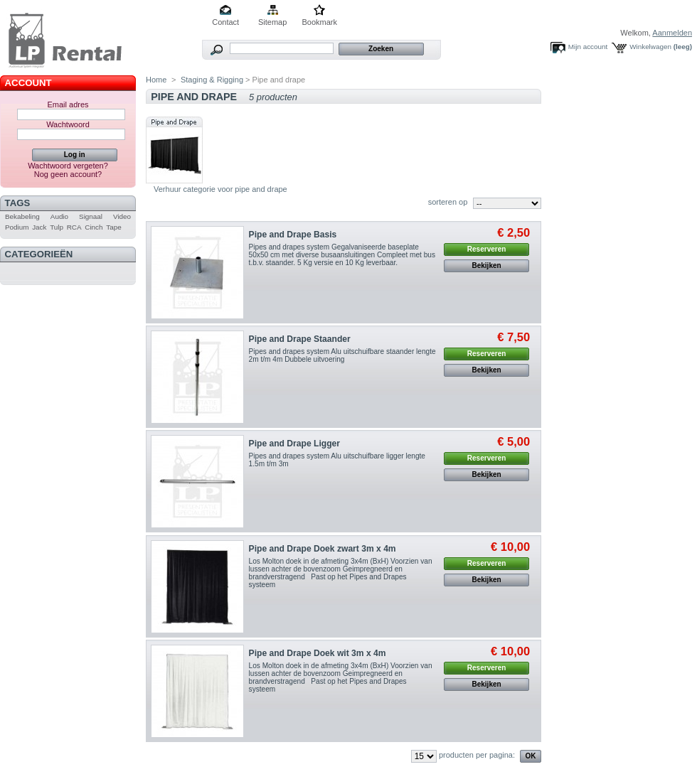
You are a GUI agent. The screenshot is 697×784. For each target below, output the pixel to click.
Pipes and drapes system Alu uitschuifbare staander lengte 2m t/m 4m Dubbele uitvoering (342, 355)
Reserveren (486, 249)
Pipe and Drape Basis (293, 235)
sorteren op (448, 202)
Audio (59, 216)
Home (156, 80)
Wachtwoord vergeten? (68, 166)
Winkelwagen (650, 47)
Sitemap (272, 22)
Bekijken (487, 265)
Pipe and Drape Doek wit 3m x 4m (318, 653)
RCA (74, 227)
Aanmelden (672, 33)
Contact (225, 22)
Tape (113, 227)
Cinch (94, 227)
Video (122, 216)
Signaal (91, 216)
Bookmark (319, 22)
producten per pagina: (477, 755)
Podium (17, 227)
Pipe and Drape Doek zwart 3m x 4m (323, 549)
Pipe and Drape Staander (300, 339)
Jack (39, 227)
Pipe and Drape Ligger (294, 444)
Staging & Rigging (212, 80)
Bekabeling (22, 216)
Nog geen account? (68, 174)
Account (28, 83)
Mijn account (588, 47)
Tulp (57, 227)
